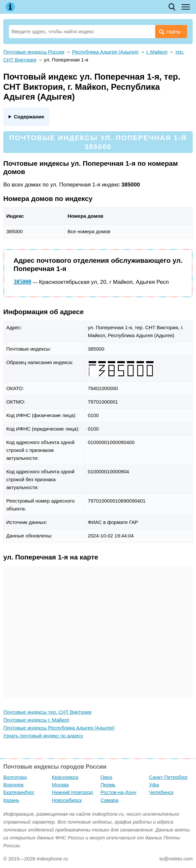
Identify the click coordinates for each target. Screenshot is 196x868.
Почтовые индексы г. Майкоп (36, 720)
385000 (22, 282)
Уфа (154, 785)
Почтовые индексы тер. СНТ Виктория (47, 712)
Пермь (108, 785)
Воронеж (14, 785)
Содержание (29, 117)
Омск (106, 777)
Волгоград (15, 777)
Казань (11, 800)
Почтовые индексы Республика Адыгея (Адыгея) (59, 728)
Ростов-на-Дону (118, 792)
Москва (60, 785)
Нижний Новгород (72, 792)
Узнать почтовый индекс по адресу (43, 736)
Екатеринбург (19, 792)
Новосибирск (67, 800)
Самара (110, 800)
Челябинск (161, 792)
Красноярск (65, 777)
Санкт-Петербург (169, 777)
